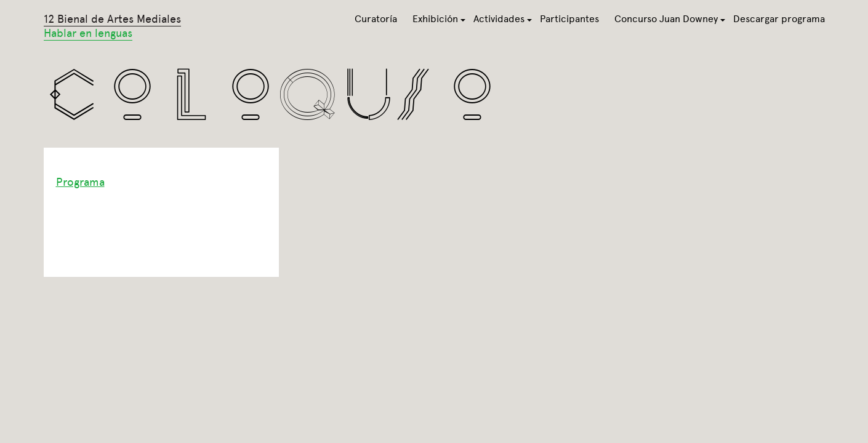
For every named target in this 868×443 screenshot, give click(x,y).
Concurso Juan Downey (666, 19)
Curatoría (376, 19)
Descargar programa (779, 19)
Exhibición (435, 19)
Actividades (499, 19)
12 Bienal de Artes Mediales (112, 26)
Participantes (569, 19)
